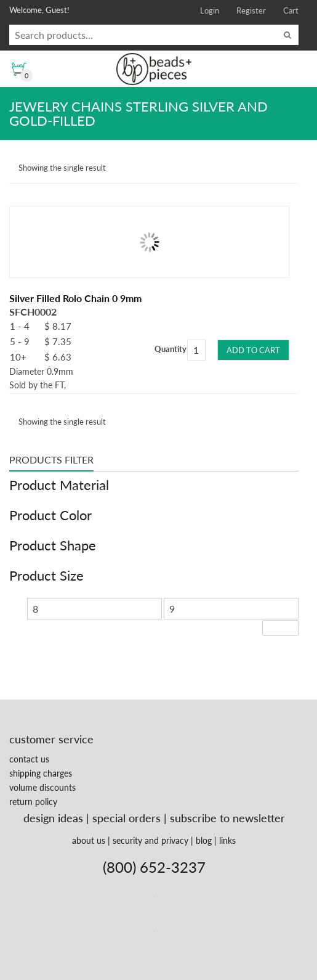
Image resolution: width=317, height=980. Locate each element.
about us (89, 840)
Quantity (171, 349)
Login (210, 10)
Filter (280, 628)
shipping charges (41, 773)
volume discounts (42, 787)
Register (251, 10)
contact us (29, 759)
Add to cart (253, 350)
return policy (33, 802)
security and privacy (150, 840)
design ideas (53, 818)
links (227, 840)
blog (204, 840)
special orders (126, 818)
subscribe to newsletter (227, 818)
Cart (291, 10)
